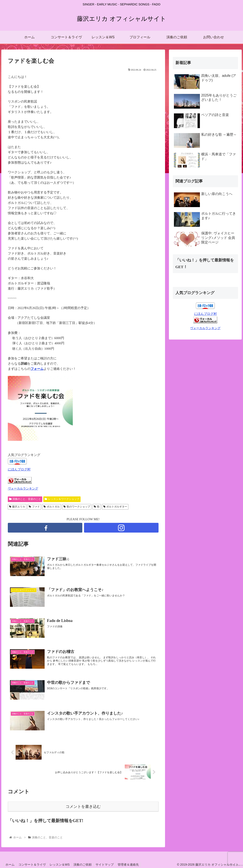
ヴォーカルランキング (23, 489)
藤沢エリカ (17, 507)
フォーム (37, 369)
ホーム (10, 865)
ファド (34, 507)
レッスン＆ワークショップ (62, 499)
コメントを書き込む (83, 807)
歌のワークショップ (77, 507)
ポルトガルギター (115, 507)
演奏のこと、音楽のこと (25, 499)
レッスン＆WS (61, 865)
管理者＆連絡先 (132, 865)
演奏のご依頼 (85, 865)
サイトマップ (108, 865)
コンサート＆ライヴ (33, 865)
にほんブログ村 (19, 469)
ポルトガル (52, 507)
